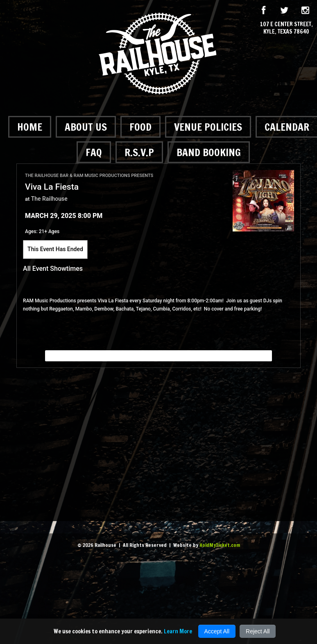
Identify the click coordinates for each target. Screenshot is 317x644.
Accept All (217, 631)
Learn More (178, 631)
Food (140, 127)
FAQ (94, 152)
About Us (86, 127)
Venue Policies (208, 127)
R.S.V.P (139, 152)
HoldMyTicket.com (220, 545)
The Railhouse (49, 199)
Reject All (258, 631)
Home (30, 127)
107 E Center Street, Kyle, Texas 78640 (286, 28)
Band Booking (209, 152)
